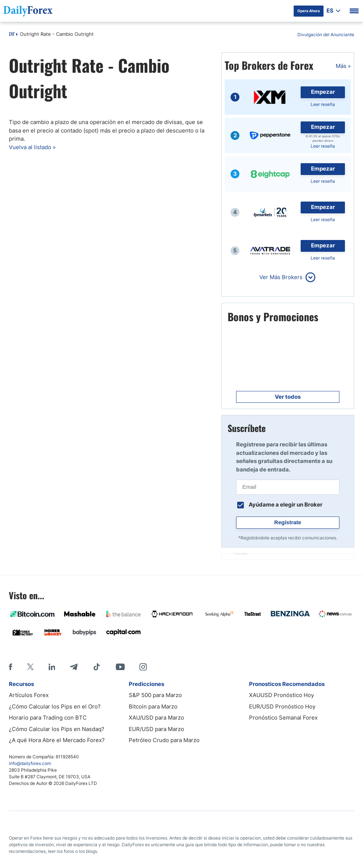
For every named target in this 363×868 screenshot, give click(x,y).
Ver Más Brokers (281, 277)
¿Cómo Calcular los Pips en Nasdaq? (57, 729)
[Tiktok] (97, 667)
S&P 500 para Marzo (155, 695)
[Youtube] (120, 667)
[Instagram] (143, 667)
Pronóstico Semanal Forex (283, 718)
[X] (30, 667)
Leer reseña (323, 104)
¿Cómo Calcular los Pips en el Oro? (55, 706)
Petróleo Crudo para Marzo (164, 740)
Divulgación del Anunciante (326, 35)
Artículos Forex (29, 695)
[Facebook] (11, 667)
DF (12, 35)
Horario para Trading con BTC (48, 718)
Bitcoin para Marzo (153, 706)
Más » (343, 66)
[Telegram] (74, 667)
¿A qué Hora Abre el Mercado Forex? (57, 740)
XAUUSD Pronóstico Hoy (281, 695)
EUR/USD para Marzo (156, 729)
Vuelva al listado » (32, 147)
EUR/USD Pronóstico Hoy (282, 706)
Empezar (323, 92)
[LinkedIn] (52, 667)
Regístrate (288, 522)
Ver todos (288, 397)
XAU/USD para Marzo (156, 718)
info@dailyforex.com (30, 763)
